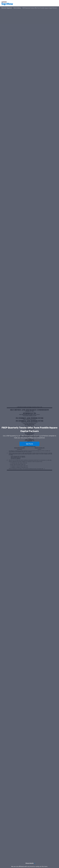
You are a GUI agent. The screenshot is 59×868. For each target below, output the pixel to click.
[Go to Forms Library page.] (17, 8)
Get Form (29, 444)
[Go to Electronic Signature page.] (7, 8)
